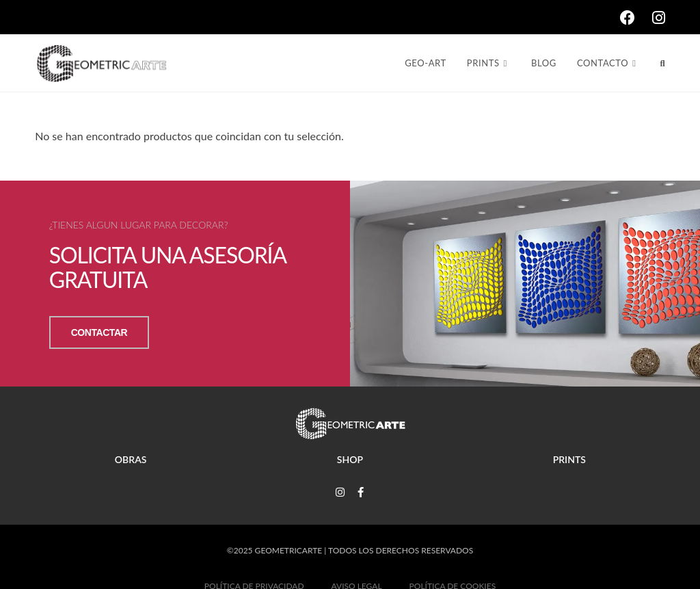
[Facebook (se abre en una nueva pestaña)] (636, 18)
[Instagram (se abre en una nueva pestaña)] (659, 18)
